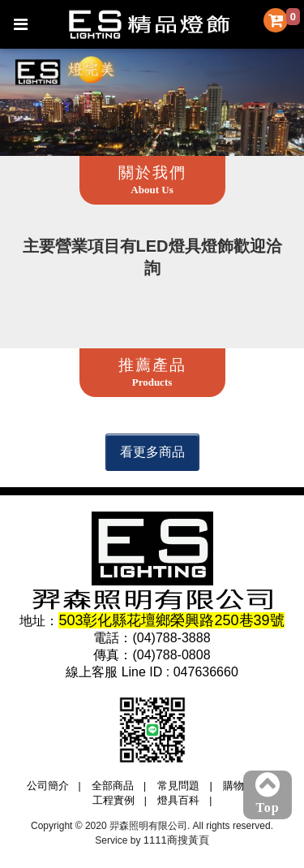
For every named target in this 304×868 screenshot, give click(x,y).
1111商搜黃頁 (176, 840)
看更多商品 (152, 452)
